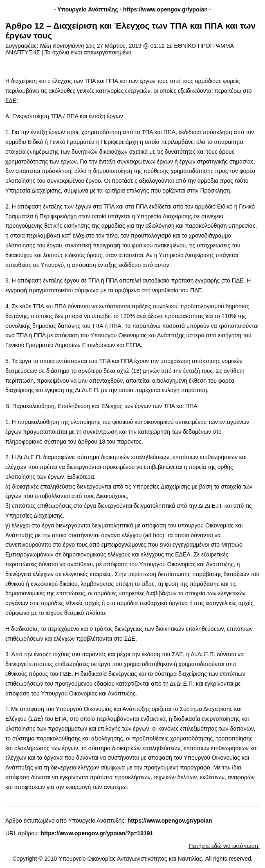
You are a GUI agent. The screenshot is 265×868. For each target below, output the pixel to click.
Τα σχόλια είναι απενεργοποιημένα (88, 52)
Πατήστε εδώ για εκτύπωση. (224, 846)
